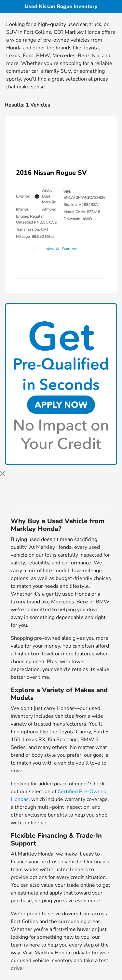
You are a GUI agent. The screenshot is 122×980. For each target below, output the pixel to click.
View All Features (61, 249)
